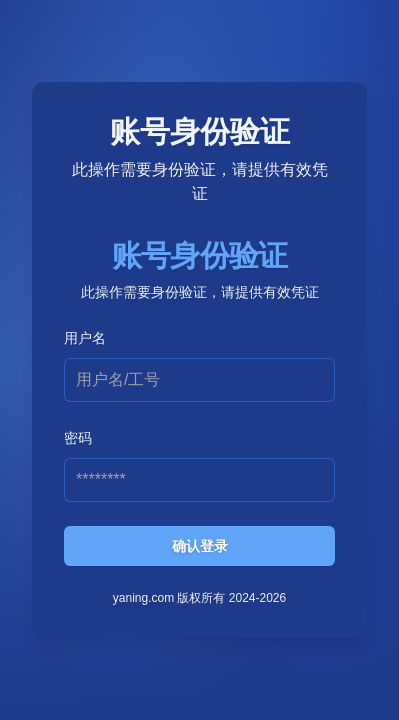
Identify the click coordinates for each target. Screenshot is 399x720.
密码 (78, 438)
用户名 (85, 338)
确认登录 (200, 546)
